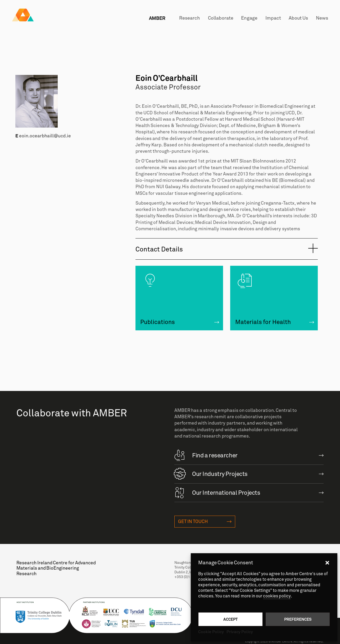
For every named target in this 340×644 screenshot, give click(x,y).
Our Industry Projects (211, 473)
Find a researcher (206, 455)
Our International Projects (217, 492)
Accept (230, 619)
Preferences (298, 619)
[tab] (227, 249)
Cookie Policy (211, 632)
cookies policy (277, 596)
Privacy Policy (240, 632)
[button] (327, 563)
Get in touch (193, 522)
